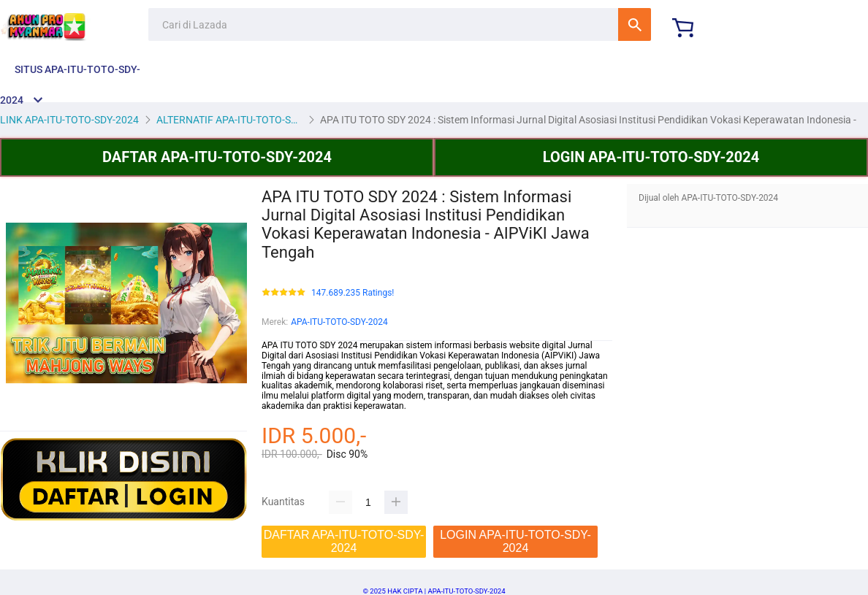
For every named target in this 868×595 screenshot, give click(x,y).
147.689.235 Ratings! (353, 293)
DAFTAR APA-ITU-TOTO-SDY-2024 (217, 157)
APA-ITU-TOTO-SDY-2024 (339, 322)
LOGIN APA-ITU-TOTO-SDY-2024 (651, 157)
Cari (635, 24)
